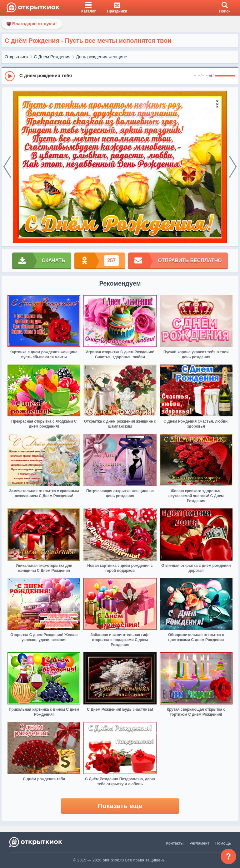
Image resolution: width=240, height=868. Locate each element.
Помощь (223, 843)
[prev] (7, 167)
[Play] (10, 76)
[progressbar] (225, 76)
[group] (120, 76)
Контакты (175, 843)
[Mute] (212, 76)
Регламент (199, 843)
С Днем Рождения (52, 57)
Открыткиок (17, 57)
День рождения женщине (102, 57)
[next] (233, 167)
